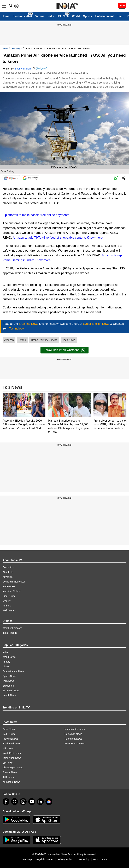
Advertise (8, 577)
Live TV (7, 601)
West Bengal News (75, 744)
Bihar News (9, 729)
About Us (8, 572)
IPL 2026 (63, 16)
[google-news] (49, 802)
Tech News (69, 340)
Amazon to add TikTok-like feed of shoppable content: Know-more (58, 238)
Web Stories (9, 610)
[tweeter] (15, 802)
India (51, 16)
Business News (11, 690)
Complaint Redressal (14, 582)
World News (9, 657)
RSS (104, 859)
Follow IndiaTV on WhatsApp (64, 350)
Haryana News (10, 739)
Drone (22, 340)
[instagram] (23, 802)
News (5, 48)
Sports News (9, 676)
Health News (9, 695)
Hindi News (9, 596)
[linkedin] (40, 802)
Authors (7, 606)
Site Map (27, 859)
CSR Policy (83, 859)
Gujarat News (10, 772)
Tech (120, 16)
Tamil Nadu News (12, 758)
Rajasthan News (73, 734)
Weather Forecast (12, 628)
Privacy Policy (65, 859)
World (76, 16)
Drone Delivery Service (44, 340)
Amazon (9, 340)
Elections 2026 (22, 16)
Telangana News (73, 739)
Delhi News (9, 734)
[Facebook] (6, 802)
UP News (8, 763)
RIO (95, 859)
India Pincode (10, 633)
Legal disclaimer (45, 859)
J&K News (8, 777)
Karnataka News (11, 782)
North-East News (12, 753)
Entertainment (104, 16)
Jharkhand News (11, 744)
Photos (6, 662)
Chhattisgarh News (13, 768)
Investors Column (12, 591)
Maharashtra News (75, 729)
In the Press (9, 586)
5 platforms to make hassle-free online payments (36, 215)
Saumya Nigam (23, 69)
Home (5, 16)
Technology (16, 48)
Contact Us (8, 567)
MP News (8, 748)
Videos (40, 16)
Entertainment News (13, 671)
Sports (88, 16)
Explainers (8, 686)
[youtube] (32, 802)
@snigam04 (42, 68)
